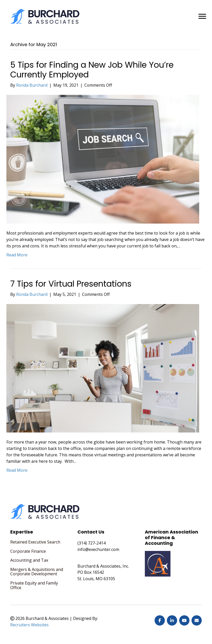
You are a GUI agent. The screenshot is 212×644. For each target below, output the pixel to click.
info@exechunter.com (98, 549)
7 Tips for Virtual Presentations (71, 284)
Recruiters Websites (29, 625)
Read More (17, 255)
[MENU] (202, 16)
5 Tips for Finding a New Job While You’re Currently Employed (92, 70)
